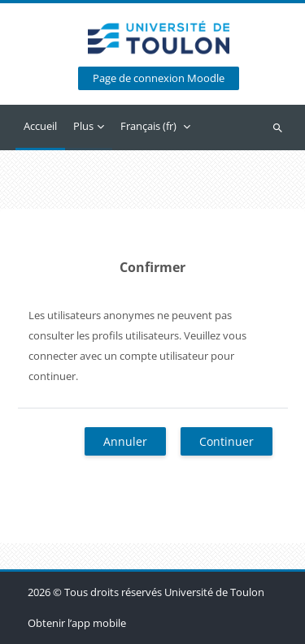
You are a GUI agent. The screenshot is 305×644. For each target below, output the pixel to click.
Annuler (125, 441)
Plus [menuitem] (83, 126)
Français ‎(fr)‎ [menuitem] (148, 126)
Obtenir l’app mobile (77, 623)
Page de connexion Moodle (159, 78)
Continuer (227, 441)
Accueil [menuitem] (40, 126)
